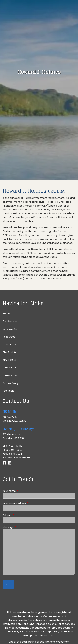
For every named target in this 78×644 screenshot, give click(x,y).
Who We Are (10, 329)
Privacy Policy (10, 383)
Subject (20, 515)
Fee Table (8, 391)
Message (20, 527)
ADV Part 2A (10, 352)
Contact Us (10, 344)
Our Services (10, 321)
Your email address (26, 503)
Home (6, 313)
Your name (21, 491)
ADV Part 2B (10, 360)
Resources (9, 337)
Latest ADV (9, 368)
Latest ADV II (10, 375)
